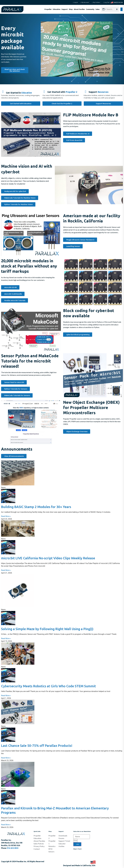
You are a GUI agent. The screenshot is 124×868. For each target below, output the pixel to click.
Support (65, 9)
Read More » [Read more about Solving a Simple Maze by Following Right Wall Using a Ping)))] (6, 638)
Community (90, 9)
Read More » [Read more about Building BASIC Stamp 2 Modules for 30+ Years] (6, 516)
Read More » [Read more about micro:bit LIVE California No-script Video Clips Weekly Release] (6, 570)
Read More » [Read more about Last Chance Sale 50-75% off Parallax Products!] (6, 758)
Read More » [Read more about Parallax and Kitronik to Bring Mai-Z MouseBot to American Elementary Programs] (6, 825)
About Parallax (79, 9)
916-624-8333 (13, 848)
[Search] (118, 9)
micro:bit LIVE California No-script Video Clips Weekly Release (48, 558)
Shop (71, 9)
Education (57, 9)
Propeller (48, 9)
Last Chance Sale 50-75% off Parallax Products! (37, 746)
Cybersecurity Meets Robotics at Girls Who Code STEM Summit (48, 686)
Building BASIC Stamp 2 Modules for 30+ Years (36, 507)
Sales (98, 9)
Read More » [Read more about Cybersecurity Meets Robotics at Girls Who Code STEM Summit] (6, 696)
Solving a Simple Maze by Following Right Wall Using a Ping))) (47, 629)
